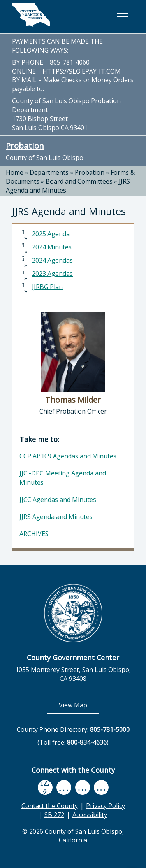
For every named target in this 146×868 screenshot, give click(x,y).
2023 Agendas (52, 274)
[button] (123, 14)
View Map (79, 705)
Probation (25, 146)
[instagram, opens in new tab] (101, 787)
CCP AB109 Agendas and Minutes (68, 456)
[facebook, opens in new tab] (45, 787)
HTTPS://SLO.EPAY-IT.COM (82, 71)
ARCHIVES (34, 534)
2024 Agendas (52, 260)
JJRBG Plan (47, 287)
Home (15, 172)
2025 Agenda (51, 234)
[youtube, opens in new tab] (64, 787)
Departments (49, 172)
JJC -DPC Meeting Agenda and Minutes (63, 478)
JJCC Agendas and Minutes (58, 500)
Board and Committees (79, 181)
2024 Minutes (52, 247)
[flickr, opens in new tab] (83, 787)
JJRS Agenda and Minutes (56, 517)
